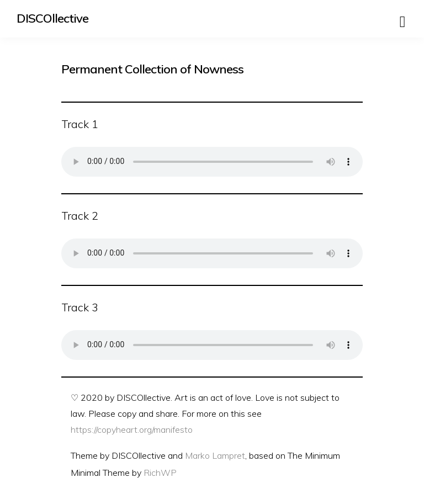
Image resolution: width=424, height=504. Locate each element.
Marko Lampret (215, 455)
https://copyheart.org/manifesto (132, 429)
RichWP (160, 473)
